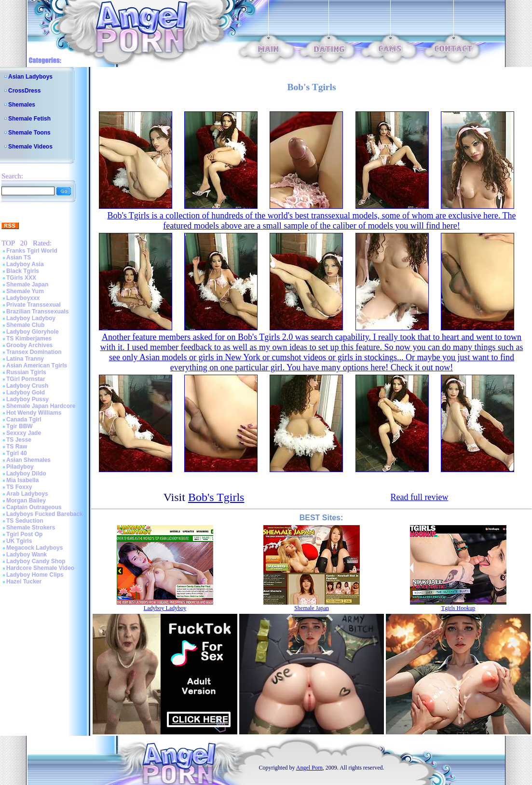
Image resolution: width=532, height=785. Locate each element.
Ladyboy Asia (25, 264)
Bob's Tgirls (216, 497)
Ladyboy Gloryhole (33, 332)
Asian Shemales (28, 460)
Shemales (22, 105)
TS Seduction (25, 521)
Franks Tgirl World (32, 251)
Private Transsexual (34, 305)
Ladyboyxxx (23, 298)
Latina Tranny (25, 359)
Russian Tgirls (26, 372)
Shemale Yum (25, 291)
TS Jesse (19, 440)
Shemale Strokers (31, 528)
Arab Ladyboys (27, 494)
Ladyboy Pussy (27, 399)
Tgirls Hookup (458, 608)
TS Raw (17, 447)
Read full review (419, 497)
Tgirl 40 (17, 453)
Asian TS (19, 257)
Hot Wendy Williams (34, 413)
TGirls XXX (21, 278)
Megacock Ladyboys (34, 548)
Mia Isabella (22, 480)
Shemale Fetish (29, 119)
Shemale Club (25, 325)
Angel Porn (309, 768)
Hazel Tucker (24, 582)
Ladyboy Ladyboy (31, 318)
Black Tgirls (23, 271)
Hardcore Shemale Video (40, 568)
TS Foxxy (19, 487)
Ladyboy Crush (27, 386)
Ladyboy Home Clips (35, 575)
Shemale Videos (30, 147)
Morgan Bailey (26, 501)
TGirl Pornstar (26, 379)
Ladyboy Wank (27, 555)
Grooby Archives (29, 345)
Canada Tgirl (24, 420)
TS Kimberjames (29, 338)
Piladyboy (20, 467)
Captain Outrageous (34, 507)
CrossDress (24, 91)
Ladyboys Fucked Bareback (45, 514)
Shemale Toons (29, 133)
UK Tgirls (19, 541)
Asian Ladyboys (30, 77)
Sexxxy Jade (24, 433)
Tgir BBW (20, 426)
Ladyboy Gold (26, 392)
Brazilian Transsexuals (37, 311)
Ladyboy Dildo (26, 474)
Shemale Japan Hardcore (41, 406)
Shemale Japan (27, 284)
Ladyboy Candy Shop (36, 561)
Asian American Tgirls (37, 365)
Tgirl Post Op (24, 534)
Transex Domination (34, 352)
